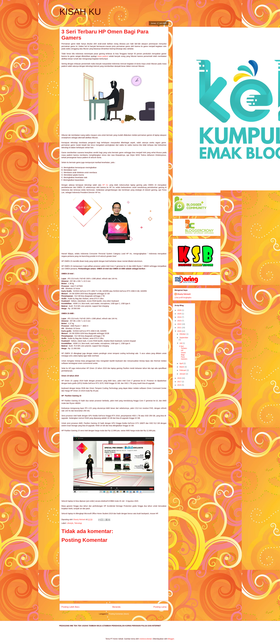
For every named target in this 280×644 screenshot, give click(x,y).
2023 (180, 321)
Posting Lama (160, 607)
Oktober (183, 334)
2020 (180, 331)
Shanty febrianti (184, 294)
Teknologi (78, 523)
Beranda (116, 607)
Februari (183, 370)
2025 (180, 314)
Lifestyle (70, 523)
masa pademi (103, 56)
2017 (180, 382)
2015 (180, 385)
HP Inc (105, 185)
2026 (180, 310)
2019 (180, 378)
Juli (181, 343)
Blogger (171, 639)
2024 (180, 317)
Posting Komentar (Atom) (119, 614)
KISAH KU (80, 12)
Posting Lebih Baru (70, 607)
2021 (180, 328)
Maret (182, 367)
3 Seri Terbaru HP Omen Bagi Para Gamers (183, 353)
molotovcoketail (146, 639)
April (181, 363)
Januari (183, 374)
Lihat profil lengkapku (183, 298)
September (184, 338)
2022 (180, 324)
